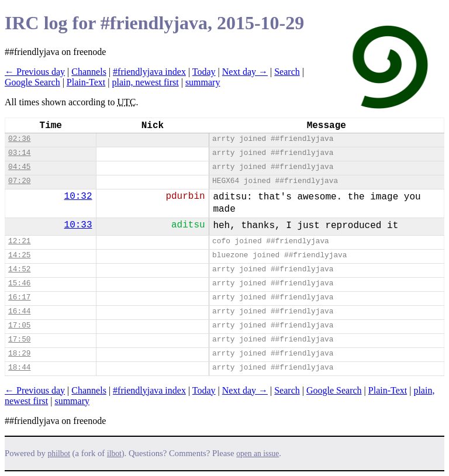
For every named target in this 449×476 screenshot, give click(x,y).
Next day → (245, 72)
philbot (59, 453)
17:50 (19, 339)
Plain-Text (86, 82)
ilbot (114, 453)
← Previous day (35, 72)
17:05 (19, 325)
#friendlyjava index (149, 72)
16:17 (19, 297)
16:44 (19, 311)
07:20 (19, 181)
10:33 (78, 225)
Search (287, 72)
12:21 (19, 241)
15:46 (19, 283)
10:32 (78, 196)
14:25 (19, 255)
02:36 (19, 139)
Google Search (32, 82)
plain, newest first (145, 82)
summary (203, 82)
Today (204, 72)
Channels (89, 72)
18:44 (19, 368)
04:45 (19, 167)
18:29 (19, 353)
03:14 (19, 153)
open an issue (258, 453)
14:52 (19, 269)
